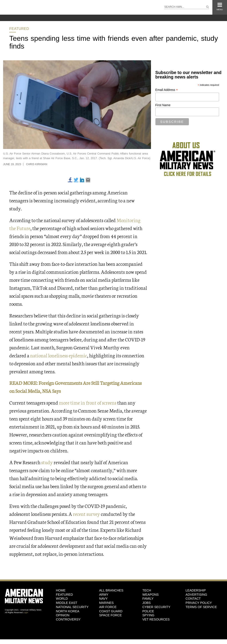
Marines (106, 603)
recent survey (86, 514)
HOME (61, 590)
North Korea (68, 611)
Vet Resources (156, 619)
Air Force (108, 607)
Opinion (63, 615)
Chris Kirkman (37, 164)
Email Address (167, 90)
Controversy (68, 619)
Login (26, 613)
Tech (147, 590)
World (62, 599)
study (47, 462)
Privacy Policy (199, 603)
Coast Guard (111, 611)
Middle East (67, 603)
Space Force (110, 615)
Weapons (151, 595)
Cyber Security (156, 607)
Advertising (196, 595)
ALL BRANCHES (111, 590)
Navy (103, 599)
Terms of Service (201, 607)
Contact (193, 599)
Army (104, 595)
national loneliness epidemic (59, 355)
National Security (72, 607)
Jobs (147, 603)
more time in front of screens (88, 402)
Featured (19, 29)
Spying (148, 615)
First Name (163, 105)
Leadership (196, 590)
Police (148, 611)
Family (148, 599)
